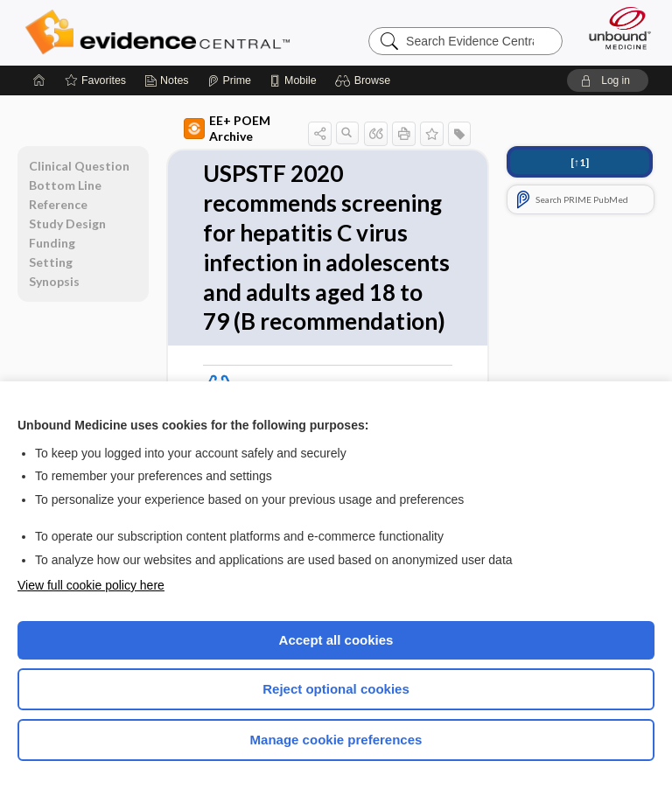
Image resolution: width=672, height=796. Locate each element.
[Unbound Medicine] (614, 28)
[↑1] (580, 162)
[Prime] (229, 80)
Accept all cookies (336, 640)
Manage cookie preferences (336, 740)
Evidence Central (161, 32)
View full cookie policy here (91, 585)
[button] (365, 80)
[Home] (39, 80)
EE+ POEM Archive (227, 128)
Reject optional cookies (336, 689)
